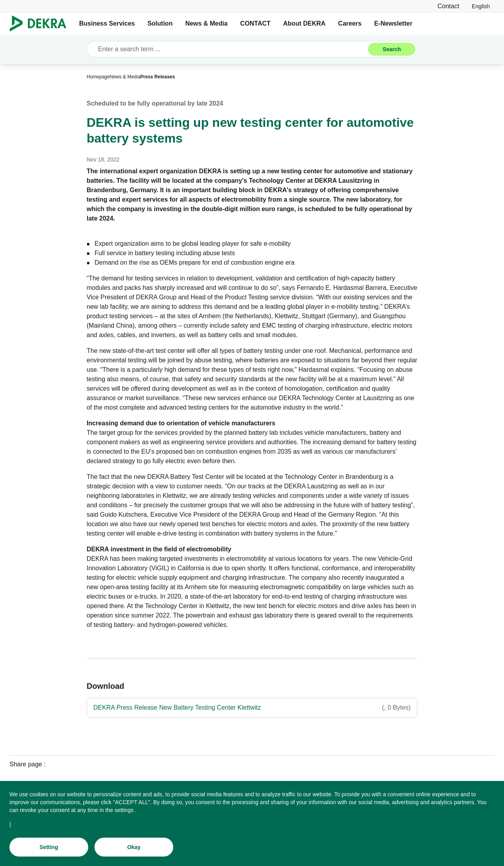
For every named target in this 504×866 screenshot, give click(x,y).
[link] (481, 6)
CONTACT (255, 23)
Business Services (107, 23)
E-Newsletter (393, 23)
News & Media (206, 23)
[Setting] (49, 848)
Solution (160, 23)
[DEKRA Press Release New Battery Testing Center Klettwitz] (252, 708)
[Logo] (41, 24)
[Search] (392, 49)
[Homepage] (98, 77)
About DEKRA (304, 23)
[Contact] (448, 6)
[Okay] (134, 848)
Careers (350, 23)
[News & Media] (125, 77)
